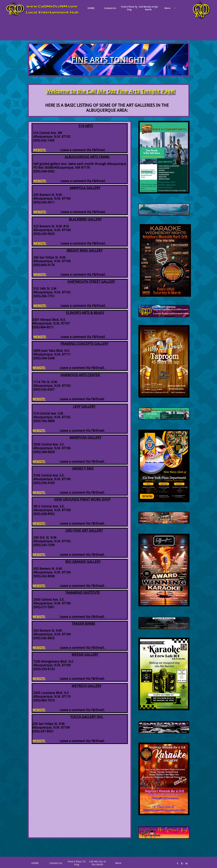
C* (139, 862)
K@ (150, 861)
